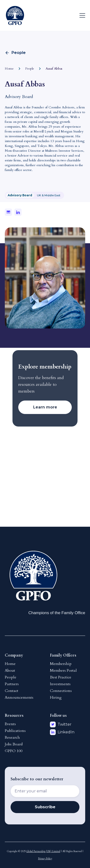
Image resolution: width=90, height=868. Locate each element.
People (11, 677)
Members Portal (63, 671)
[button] (81, 15)
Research (12, 737)
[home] (15, 15)
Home (10, 664)
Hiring (56, 697)
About (10, 671)
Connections (61, 691)
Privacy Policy (45, 859)
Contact (12, 691)
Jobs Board (14, 744)
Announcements (19, 697)
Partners (12, 684)
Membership (61, 664)
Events (10, 724)
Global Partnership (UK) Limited (43, 851)
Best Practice (61, 677)
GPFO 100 (14, 751)
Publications (15, 731)
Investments (60, 684)
